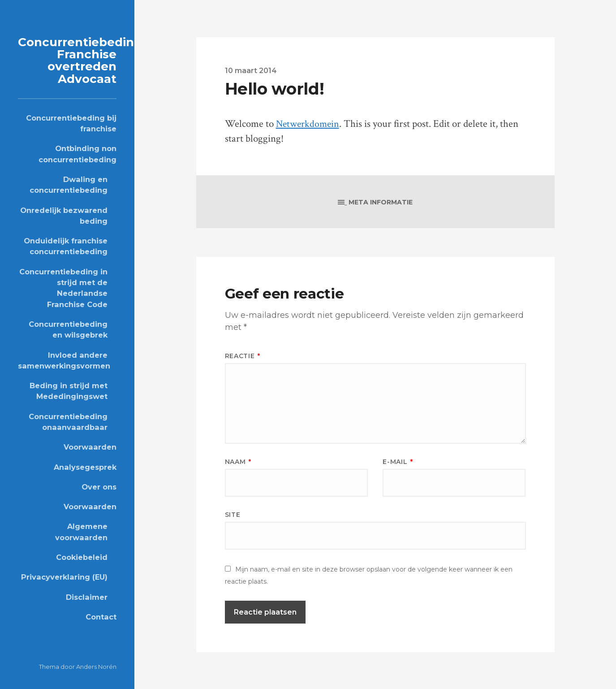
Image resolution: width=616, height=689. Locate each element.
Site (233, 515)
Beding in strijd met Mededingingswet (69, 390)
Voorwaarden (90, 447)
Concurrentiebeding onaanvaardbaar (68, 421)
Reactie (243, 356)
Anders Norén (96, 667)
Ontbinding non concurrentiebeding (78, 154)
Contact (101, 616)
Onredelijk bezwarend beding (64, 215)
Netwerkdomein (309, 124)
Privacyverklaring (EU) (64, 577)
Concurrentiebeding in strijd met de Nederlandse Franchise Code (63, 288)
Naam (238, 462)
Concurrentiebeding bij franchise (71, 123)
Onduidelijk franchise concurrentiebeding (66, 246)
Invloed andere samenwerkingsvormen (63, 360)
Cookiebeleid (82, 557)
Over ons (99, 486)
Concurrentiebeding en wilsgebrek (68, 329)
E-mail (398, 462)
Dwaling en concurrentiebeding (69, 184)
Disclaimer (87, 597)
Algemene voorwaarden (81, 532)
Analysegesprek (85, 467)
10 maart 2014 (251, 70)
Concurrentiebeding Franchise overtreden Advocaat (82, 60)
